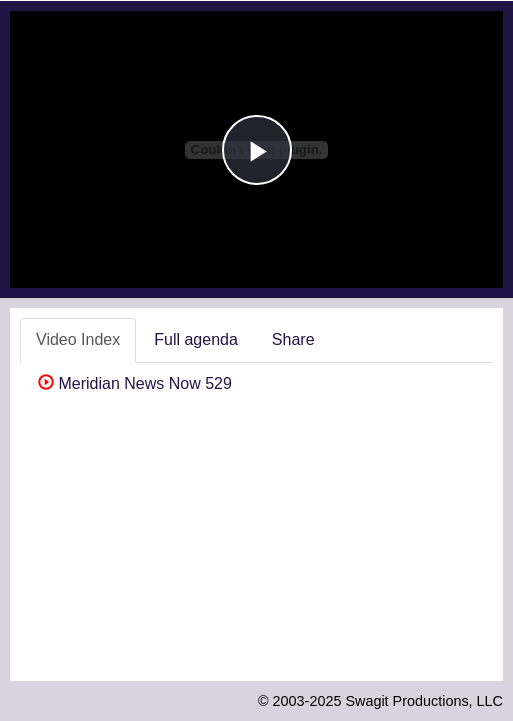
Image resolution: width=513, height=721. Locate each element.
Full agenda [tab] (196, 339)
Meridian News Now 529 (135, 383)
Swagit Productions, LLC (424, 701)
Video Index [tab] (78, 339)
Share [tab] (293, 339)
